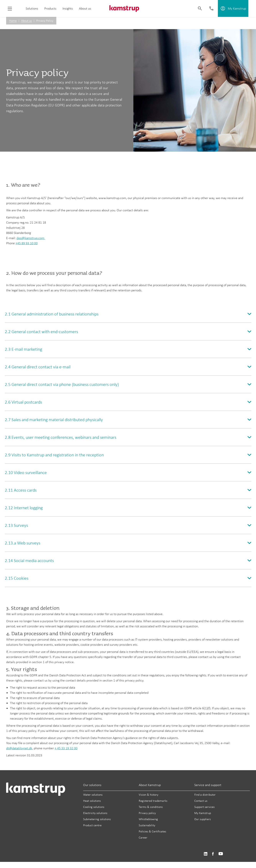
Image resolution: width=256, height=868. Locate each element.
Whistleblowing (148, 819)
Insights (68, 8)
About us (85, 8)
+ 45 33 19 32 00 (66, 748)
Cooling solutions (94, 807)
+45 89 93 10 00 (27, 243)
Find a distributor (205, 795)
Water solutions (93, 795)
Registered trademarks (153, 801)
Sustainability (147, 825)
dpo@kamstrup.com (31, 238)
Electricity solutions (95, 813)
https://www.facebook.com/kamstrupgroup (213, 854)
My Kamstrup (203, 813)
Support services (204, 807)
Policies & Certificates (152, 831)
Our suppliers (203, 819)
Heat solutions (92, 801)
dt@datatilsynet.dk (19, 748)
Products (50, 8)
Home (13, 21)
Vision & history (149, 795)
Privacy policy (147, 813)
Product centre (92, 825)
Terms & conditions (151, 807)
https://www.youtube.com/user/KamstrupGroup (221, 854)
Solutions (32, 8)
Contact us (201, 801)
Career (143, 837)
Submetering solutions (97, 819)
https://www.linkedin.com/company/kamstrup (206, 854)
